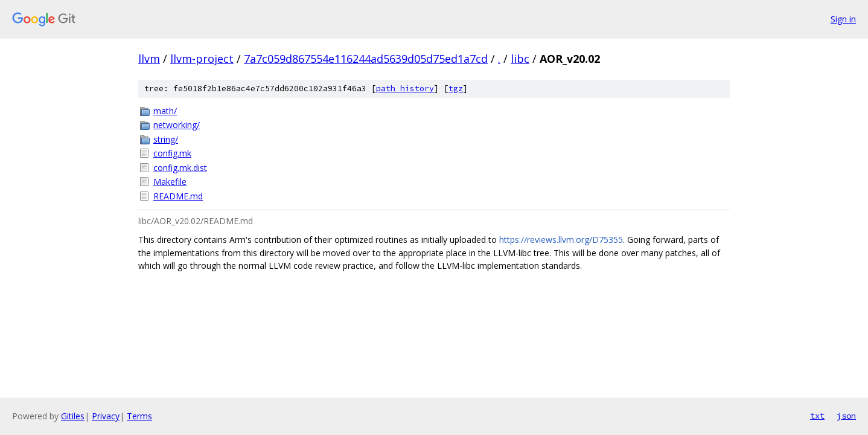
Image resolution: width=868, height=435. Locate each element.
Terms (139, 416)
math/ (165, 111)
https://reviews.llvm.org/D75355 (561, 240)
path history (405, 89)
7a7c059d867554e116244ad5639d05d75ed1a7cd (366, 59)
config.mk (172, 153)
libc (520, 59)
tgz (456, 89)
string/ (166, 139)
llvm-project (202, 59)
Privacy (106, 416)
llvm (149, 59)
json (846, 416)
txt (817, 416)
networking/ (177, 125)
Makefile (170, 182)
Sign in (843, 19)
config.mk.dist (180, 168)
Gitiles (73, 416)
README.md (178, 196)
